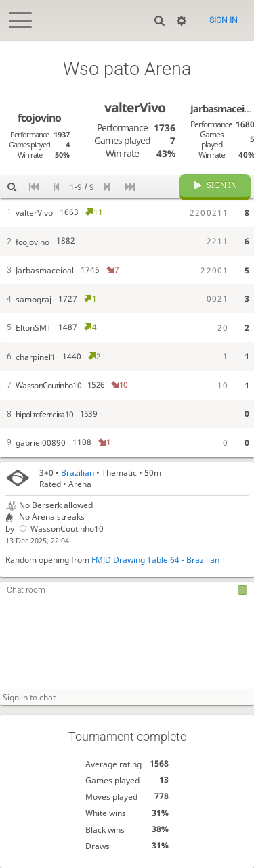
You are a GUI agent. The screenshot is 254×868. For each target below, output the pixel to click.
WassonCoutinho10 (60, 529)
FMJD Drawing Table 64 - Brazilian (155, 560)
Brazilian (78, 473)
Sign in (224, 20)
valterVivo (135, 107)
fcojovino (39, 118)
